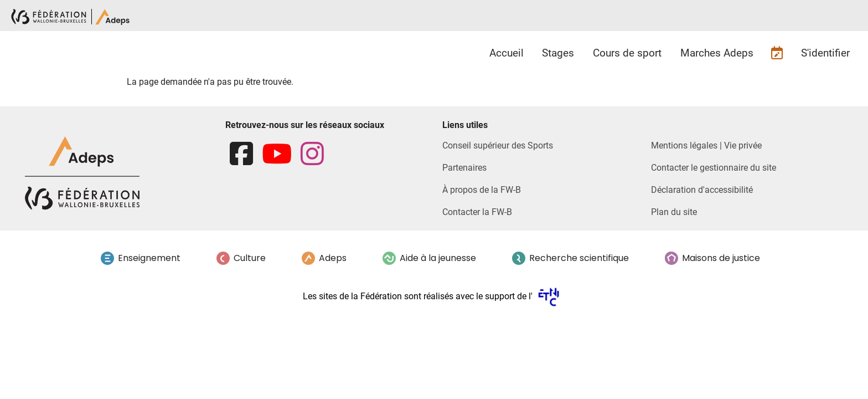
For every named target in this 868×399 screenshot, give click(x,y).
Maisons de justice (721, 258)
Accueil (507, 53)
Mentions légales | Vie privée (706, 145)
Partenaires (464, 168)
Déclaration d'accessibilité (702, 190)
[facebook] (241, 154)
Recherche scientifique (579, 258)
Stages (558, 53)
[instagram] (312, 154)
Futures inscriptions (777, 53)
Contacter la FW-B (477, 212)
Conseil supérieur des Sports (498, 145)
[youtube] (277, 154)
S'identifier (825, 53)
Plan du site (674, 212)
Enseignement (149, 258)
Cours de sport (627, 53)
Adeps (333, 258)
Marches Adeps (717, 53)
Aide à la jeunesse (438, 258)
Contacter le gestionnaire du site (714, 168)
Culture (250, 258)
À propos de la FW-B (482, 190)
